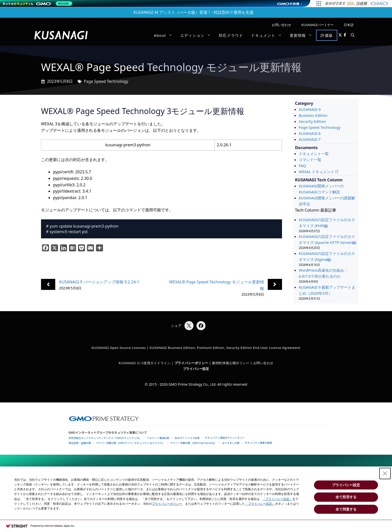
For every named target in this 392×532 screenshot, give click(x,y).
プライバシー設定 (196, 369)
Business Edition (313, 115)
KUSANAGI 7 (310, 139)
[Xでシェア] (189, 326)
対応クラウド (231, 35)
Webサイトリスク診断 (187, 438)
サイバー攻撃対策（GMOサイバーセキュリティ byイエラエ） (131, 443)
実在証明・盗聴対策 (80, 443)
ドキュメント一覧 (314, 154)
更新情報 (303, 35)
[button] (353, 35)
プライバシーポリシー (167, 504)
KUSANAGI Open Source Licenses (119, 348)
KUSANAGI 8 (310, 133)
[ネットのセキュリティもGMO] (38, 4)
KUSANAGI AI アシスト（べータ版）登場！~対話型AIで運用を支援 (194, 12)
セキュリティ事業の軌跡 (258, 443)
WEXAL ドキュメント (316, 172)
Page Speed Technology (106, 81)
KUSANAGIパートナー (317, 25)
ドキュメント (268, 35)
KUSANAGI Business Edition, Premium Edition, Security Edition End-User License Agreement (225, 348)
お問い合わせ (281, 25)
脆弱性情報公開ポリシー (231, 363)
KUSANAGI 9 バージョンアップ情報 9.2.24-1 (99, 282)
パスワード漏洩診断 (158, 438)
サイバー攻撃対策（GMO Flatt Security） (193, 443)
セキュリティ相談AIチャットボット (225, 438)
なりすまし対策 (231, 443)
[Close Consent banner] (385, 473)
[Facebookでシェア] (201, 326)
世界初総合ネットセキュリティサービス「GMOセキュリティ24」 (105, 438)
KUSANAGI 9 (310, 109)
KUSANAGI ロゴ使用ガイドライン (144, 363)
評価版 (327, 35)
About (165, 35)
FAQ (302, 166)
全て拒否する (346, 497)
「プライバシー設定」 (277, 499)
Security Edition (312, 121)
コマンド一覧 (310, 160)
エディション (197, 35)
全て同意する (346, 509)
